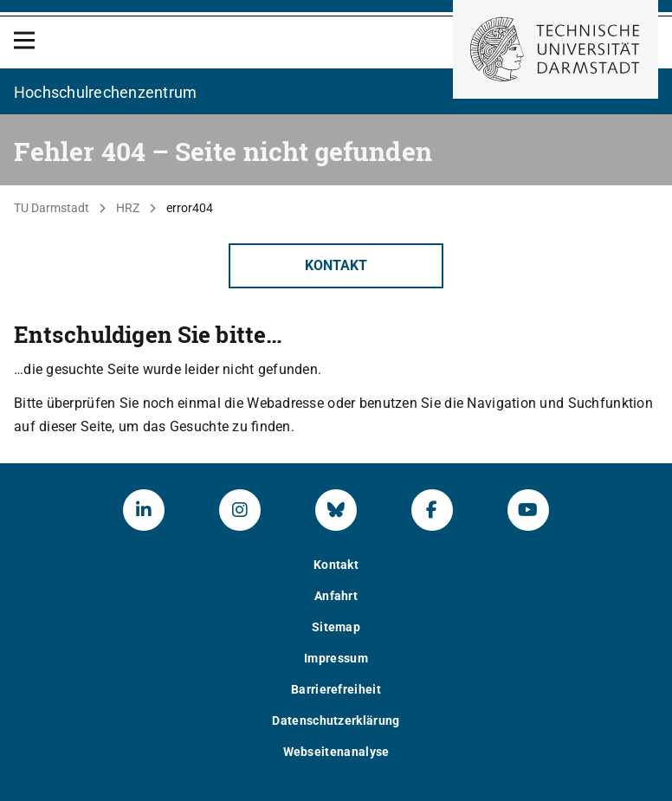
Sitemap (336, 627)
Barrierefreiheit (336, 689)
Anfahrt (336, 596)
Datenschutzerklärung (336, 720)
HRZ (128, 208)
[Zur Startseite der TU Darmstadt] (556, 49)
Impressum (336, 658)
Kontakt (336, 265)
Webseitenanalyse (336, 752)
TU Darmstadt (52, 208)
